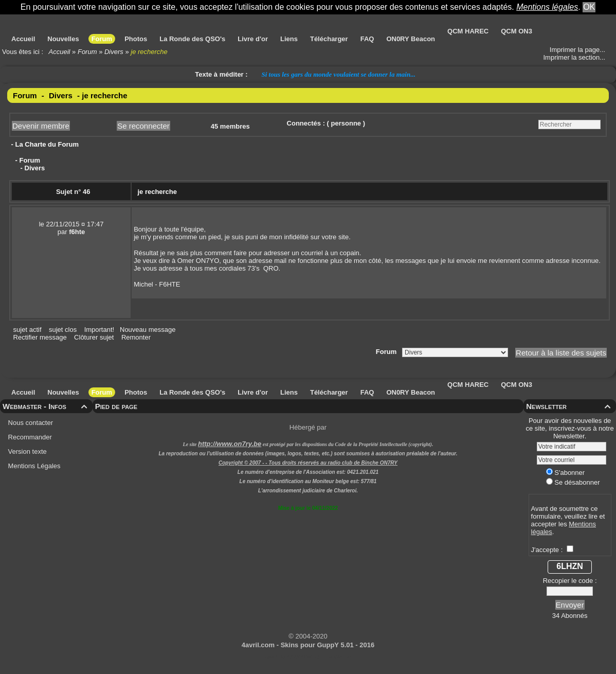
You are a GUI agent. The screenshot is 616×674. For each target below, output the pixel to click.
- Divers (32, 168)
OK (589, 7)
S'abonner (565, 473)
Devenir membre (41, 126)
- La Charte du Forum (44, 144)
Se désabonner (573, 482)
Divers (114, 52)
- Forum (27, 160)
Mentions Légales (33, 466)
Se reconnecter (143, 126)
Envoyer (570, 605)
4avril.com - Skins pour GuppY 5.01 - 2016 (308, 645)
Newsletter (570, 406)
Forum (87, 52)
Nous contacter (30, 423)
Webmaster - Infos (46, 406)
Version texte (26, 451)
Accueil (59, 52)
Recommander (29, 437)
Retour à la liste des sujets (561, 353)
